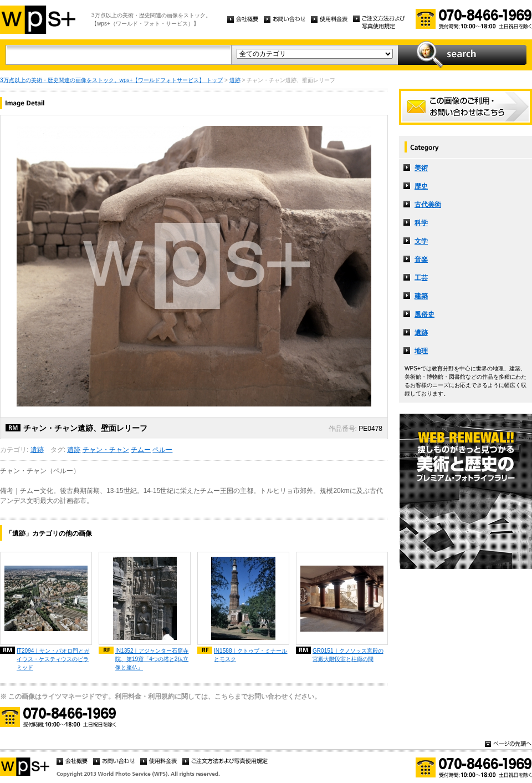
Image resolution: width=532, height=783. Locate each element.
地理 (421, 351)
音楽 (421, 260)
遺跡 (235, 80)
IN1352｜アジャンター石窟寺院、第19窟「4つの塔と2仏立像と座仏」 (152, 659)
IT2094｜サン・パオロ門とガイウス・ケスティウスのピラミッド (53, 659)
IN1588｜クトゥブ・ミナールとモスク (251, 655)
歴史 (421, 186)
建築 (421, 296)
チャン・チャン (106, 450)
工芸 (421, 278)
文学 (421, 241)
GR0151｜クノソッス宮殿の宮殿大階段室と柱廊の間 (348, 655)
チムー (141, 450)
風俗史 (424, 314)
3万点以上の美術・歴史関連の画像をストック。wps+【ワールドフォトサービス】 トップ (111, 80)
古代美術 (428, 205)
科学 (421, 223)
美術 (421, 168)
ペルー (162, 450)
